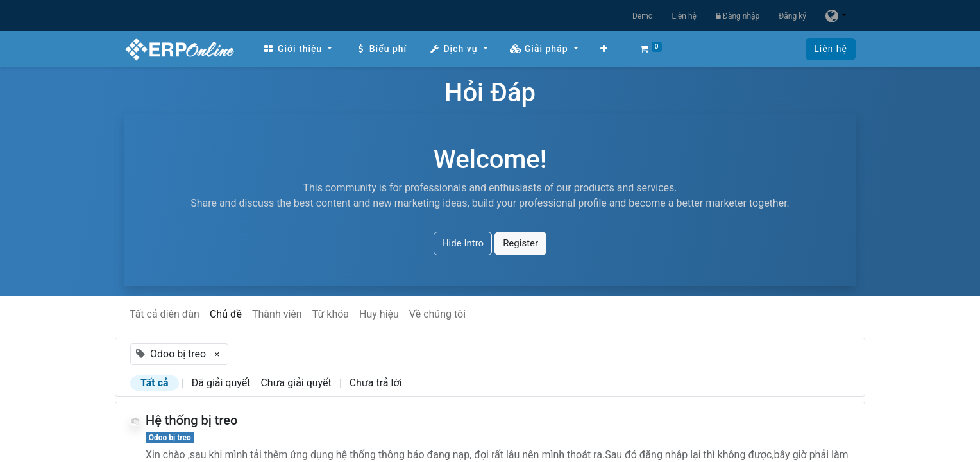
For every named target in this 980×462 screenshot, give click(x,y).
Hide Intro (463, 243)
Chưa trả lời (376, 383)
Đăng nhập (738, 16)
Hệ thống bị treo (191, 420)
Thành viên (277, 314)
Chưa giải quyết (296, 383)
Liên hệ (684, 16)
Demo (643, 16)
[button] (604, 49)
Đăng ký (792, 16)
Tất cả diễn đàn (165, 314)
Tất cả (155, 383)
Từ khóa (331, 314)
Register (520, 243)
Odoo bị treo (170, 438)
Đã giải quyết (221, 383)
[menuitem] (298, 49)
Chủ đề (226, 314)
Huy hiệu (379, 314)
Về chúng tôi (437, 314)
